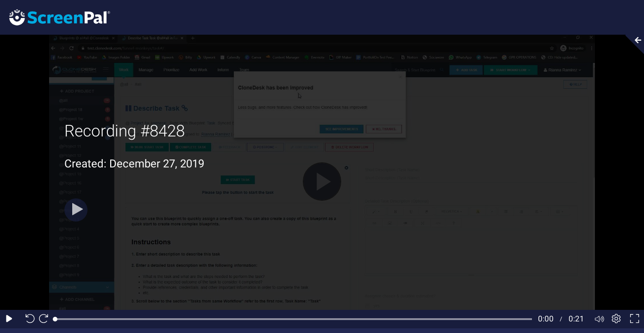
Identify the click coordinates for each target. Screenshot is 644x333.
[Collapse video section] (632, 44)
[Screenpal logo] (55, 17)
